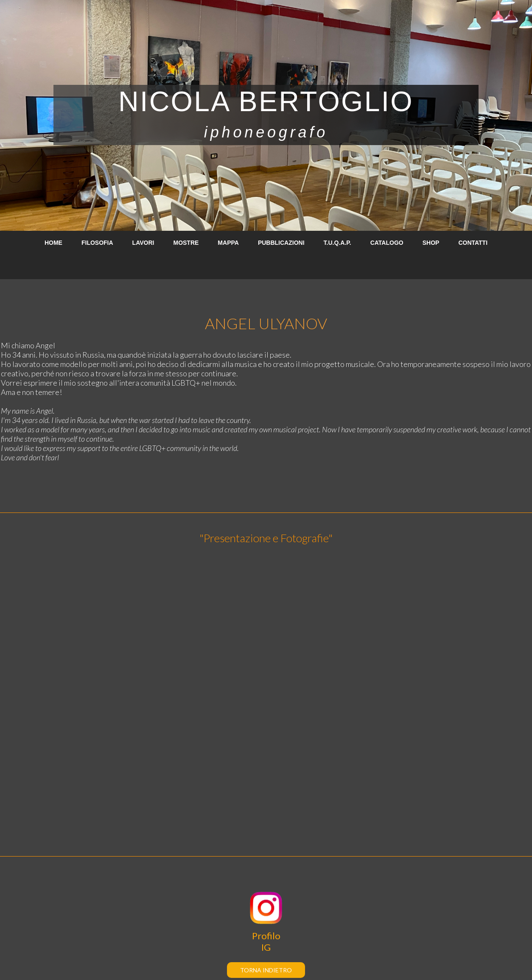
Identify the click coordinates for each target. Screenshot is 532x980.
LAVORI (143, 243)
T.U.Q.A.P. (337, 243)
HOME (53, 243)
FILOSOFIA (97, 243)
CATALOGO (387, 243)
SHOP (431, 243)
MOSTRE (186, 243)
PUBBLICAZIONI (281, 243)
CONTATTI (473, 243)
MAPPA (228, 243)
